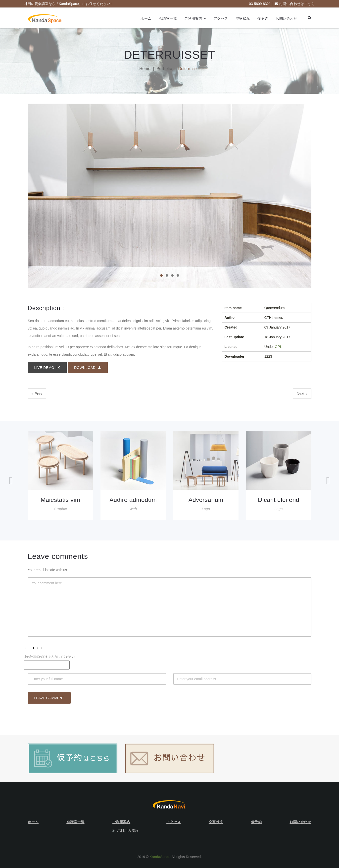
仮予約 (263, 18)
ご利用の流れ (128, 831)
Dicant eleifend (279, 500)
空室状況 (243, 18)
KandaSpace (160, 857)
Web (133, 509)
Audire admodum (133, 500)
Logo (206, 509)
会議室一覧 (168, 18)
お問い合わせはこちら (297, 4)
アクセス (221, 18)
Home (145, 69)
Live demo (47, 368)
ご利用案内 (193, 18)
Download (88, 368)
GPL (279, 347)
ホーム (146, 18)
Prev (37, 394)
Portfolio (164, 69)
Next (302, 394)
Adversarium (206, 500)
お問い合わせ (286, 18)
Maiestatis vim (60, 500)
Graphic (60, 509)
